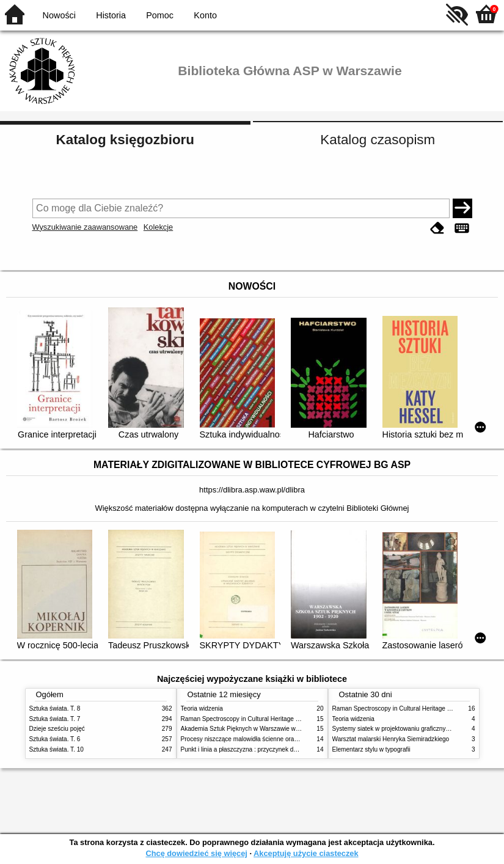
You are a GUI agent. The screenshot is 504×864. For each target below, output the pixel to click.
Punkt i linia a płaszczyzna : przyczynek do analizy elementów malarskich (281, 749)
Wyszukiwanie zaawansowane (85, 227)
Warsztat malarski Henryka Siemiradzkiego (391, 739)
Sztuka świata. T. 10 (57, 749)
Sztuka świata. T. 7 (55, 719)
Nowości (59, 15)
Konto (205, 15)
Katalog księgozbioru (125, 140)
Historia (111, 15)
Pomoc (160, 15)
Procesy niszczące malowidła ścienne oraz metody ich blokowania (271, 739)
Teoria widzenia (202, 708)
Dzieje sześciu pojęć (57, 729)
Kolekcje (158, 227)
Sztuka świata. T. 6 (55, 739)
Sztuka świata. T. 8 (55, 708)
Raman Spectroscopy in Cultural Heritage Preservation (256, 719)
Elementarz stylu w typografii (371, 749)
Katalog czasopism (378, 140)
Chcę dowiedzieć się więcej (196, 853)
